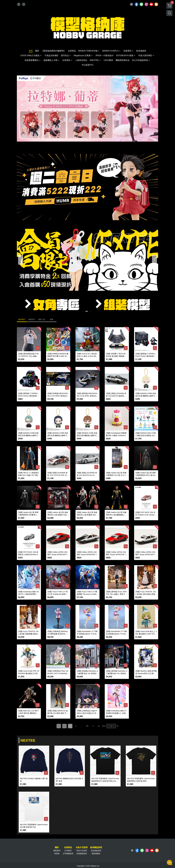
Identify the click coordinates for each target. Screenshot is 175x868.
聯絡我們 (57, 851)
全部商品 (68, 847)
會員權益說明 (96, 847)
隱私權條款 (96, 854)
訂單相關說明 (68, 854)
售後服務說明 (82, 854)
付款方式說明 (82, 847)
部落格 (57, 854)
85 (87, 726)
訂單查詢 (68, 851)
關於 (57, 847)
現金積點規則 (96, 851)
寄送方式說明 (82, 851)
